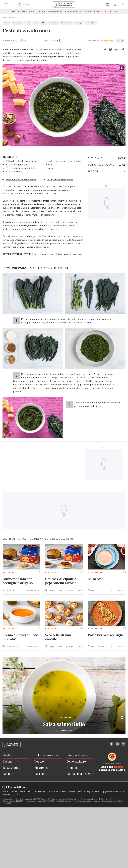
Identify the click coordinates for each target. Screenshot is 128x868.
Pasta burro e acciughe (106, 635)
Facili (36, 23)
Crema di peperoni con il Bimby (20, 637)
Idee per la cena (75, 12)
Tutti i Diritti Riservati (63, 801)
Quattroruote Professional (114, 792)
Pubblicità (6, 795)
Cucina (24, 12)
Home (5, 17)
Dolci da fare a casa (56, 12)
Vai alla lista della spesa (60, 180)
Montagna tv (89, 792)
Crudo (28, 23)
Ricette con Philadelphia (105, 12)
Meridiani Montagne (26, 792)
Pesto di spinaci (40, 254)
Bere (31, 12)
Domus (5, 792)
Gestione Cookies (108, 801)
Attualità (40, 12)
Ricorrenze (54, 23)
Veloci (44, 23)
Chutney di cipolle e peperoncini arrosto (61, 581)
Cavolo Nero (91, 23)
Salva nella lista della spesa (21, 180)
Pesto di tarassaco (58, 254)
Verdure (7, 23)
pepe (51, 168)
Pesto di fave (75, 254)
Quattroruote (40, 792)
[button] (105, 49)
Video (88, 12)
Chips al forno (49, 236)
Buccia (118, 767)
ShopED (15, 795)
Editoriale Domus (76, 792)
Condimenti (21, 17)
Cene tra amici (66, 23)
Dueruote (14, 792)
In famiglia (79, 23)
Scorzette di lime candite (58, 637)
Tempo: (12, 590)
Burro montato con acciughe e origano (18, 581)
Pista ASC (99, 792)
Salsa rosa (96, 579)
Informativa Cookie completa (90, 801)
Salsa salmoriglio (64, 724)
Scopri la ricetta (32, 590)
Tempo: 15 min (64, 731)
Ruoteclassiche (53, 792)
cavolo (27, 161)
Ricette (15, 12)
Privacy (75, 801)
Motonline (64, 792)
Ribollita (45, 243)
